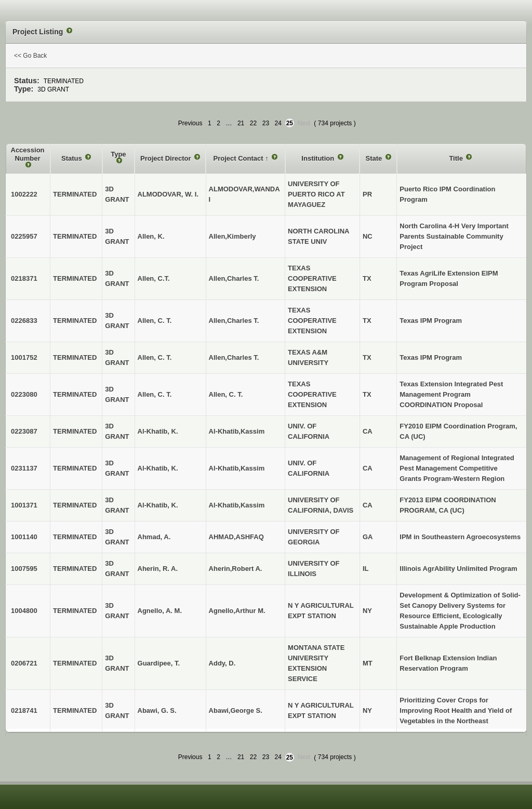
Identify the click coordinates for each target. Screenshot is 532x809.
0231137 (24, 468)
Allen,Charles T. (234, 278)
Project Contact (239, 158)
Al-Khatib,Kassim (237, 431)
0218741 (24, 710)
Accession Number (28, 154)
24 (278, 123)
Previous (190, 123)
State (374, 158)
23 (266, 123)
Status (72, 158)
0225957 (24, 236)
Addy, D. (222, 663)
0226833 (24, 321)
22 (253, 123)
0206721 (24, 663)
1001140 (24, 537)
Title (457, 158)
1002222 (24, 194)
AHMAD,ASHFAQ (236, 537)
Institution (318, 158)
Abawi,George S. (236, 710)
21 (241, 123)
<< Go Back (30, 56)
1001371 (24, 505)
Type (118, 154)
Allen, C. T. (226, 394)
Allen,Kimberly (232, 236)
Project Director (167, 158)
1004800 (24, 611)
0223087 (24, 431)
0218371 (24, 278)
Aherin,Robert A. (236, 569)
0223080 (24, 394)
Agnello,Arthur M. (237, 611)
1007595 (24, 569)
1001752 (24, 357)
